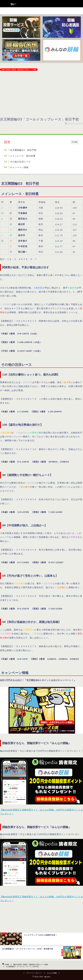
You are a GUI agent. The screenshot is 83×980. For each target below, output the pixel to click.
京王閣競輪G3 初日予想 (23, 150)
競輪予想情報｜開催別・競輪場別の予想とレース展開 (19, 70)
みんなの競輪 (52, 973)
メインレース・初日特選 (23, 156)
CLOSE (75, 142)
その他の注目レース (20, 162)
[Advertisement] (41, 95)
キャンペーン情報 (19, 167)
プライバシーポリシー (34, 973)
